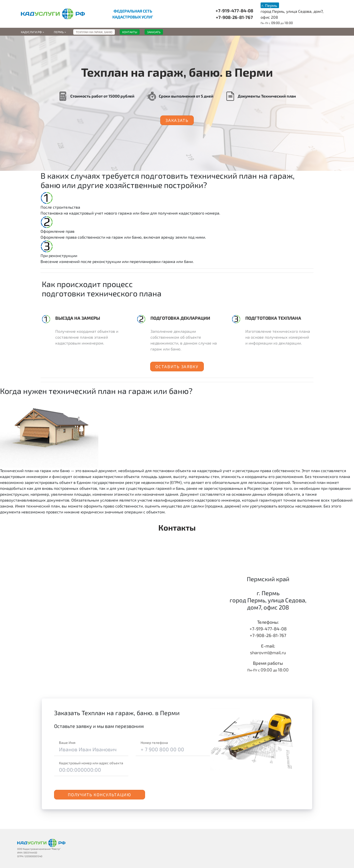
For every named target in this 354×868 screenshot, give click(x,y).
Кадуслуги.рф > (32, 32)
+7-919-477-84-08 (234, 11)
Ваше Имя (67, 743)
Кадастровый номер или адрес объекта (91, 763)
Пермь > (60, 32)
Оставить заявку (177, 366)
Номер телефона (154, 743)
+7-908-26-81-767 (234, 17)
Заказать (177, 120)
